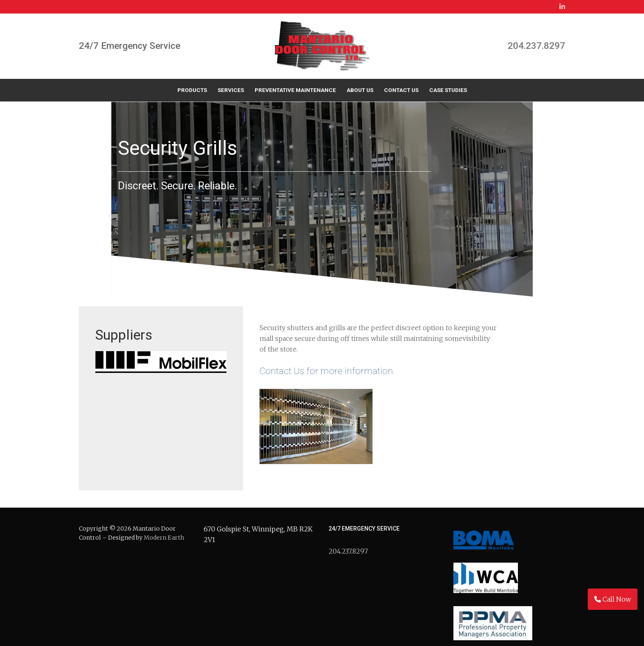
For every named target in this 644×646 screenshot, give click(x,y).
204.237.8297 (536, 46)
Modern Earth (164, 527)
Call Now (613, 599)
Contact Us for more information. (325, 360)
